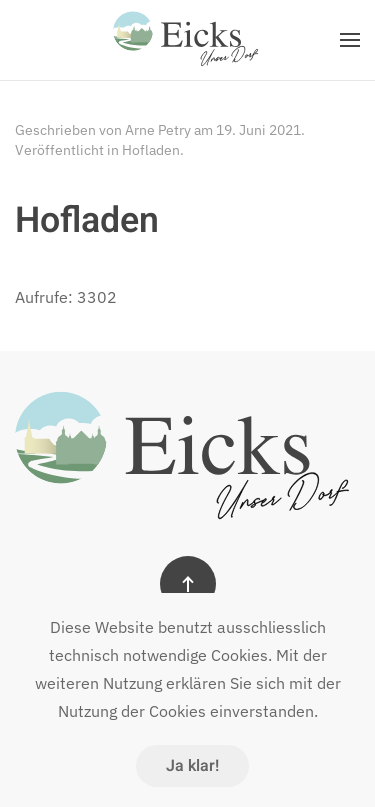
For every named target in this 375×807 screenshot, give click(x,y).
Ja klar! (192, 766)
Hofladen (151, 150)
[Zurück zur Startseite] (188, 40)
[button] (350, 40)
